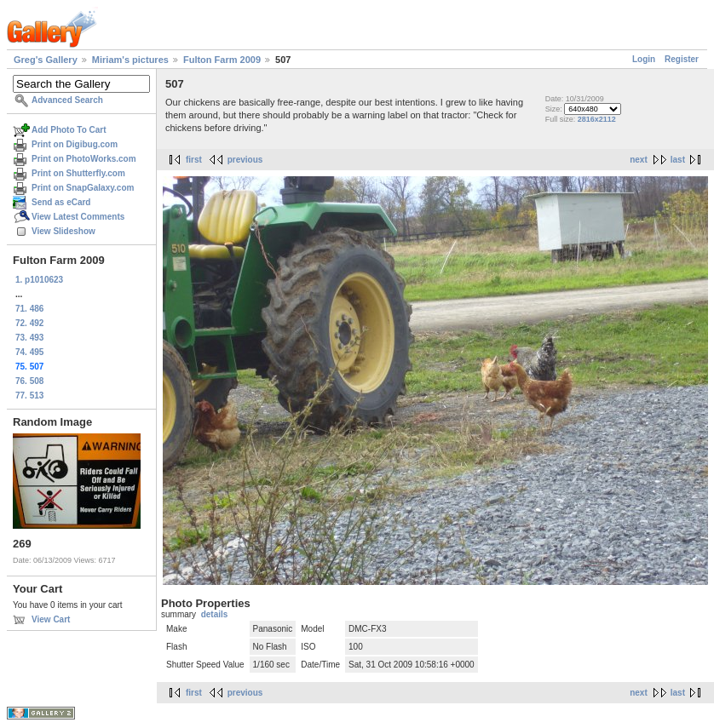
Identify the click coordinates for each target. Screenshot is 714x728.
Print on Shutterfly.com (78, 173)
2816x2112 (597, 119)
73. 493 (29, 338)
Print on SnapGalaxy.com (83, 188)
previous (245, 160)
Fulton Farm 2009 (222, 60)
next (639, 160)
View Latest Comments (78, 217)
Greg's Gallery (46, 60)
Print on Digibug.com (75, 144)
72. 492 (29, 323)
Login (644, 59)
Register (682, 59)
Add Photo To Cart (69, 130)
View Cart (51, 619)
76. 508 (29, 381)
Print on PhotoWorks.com (84, 159)
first (194, 160)
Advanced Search (67, 100)
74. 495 (29, 352)
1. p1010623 (39, 280)
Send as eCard (61, 202)
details (215, 614)
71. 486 (29, 309)
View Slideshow (63, 231)
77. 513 (29, 396)
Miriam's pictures (130, 60)
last (678, 160)
